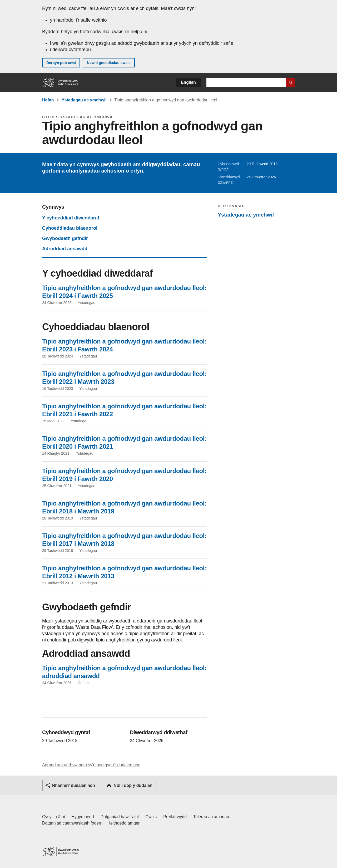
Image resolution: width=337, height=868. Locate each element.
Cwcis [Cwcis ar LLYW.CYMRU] (151, 817)
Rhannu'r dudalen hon (73, 785)
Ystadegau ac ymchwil (84, 100)
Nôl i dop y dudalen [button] (133, 785)
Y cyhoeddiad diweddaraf (71, 218)
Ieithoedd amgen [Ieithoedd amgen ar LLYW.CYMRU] (125, 823)
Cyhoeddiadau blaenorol (70, 228)
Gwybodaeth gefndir (65, 238)
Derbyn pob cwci (61, 63)
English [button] (188, 82)
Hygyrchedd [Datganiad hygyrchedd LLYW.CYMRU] (83, 817)
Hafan (48, 100)
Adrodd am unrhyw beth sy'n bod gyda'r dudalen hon (91, 765)
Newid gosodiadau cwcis (109, 63)
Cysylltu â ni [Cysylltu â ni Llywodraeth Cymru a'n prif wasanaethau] (53, 817)
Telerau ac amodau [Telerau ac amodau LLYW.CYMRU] (211, 817)
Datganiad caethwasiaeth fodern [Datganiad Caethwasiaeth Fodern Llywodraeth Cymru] (72, 823)
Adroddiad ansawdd (65, 249)
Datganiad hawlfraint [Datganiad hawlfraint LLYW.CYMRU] (120, 817)
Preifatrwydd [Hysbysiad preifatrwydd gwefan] (175, 817)
